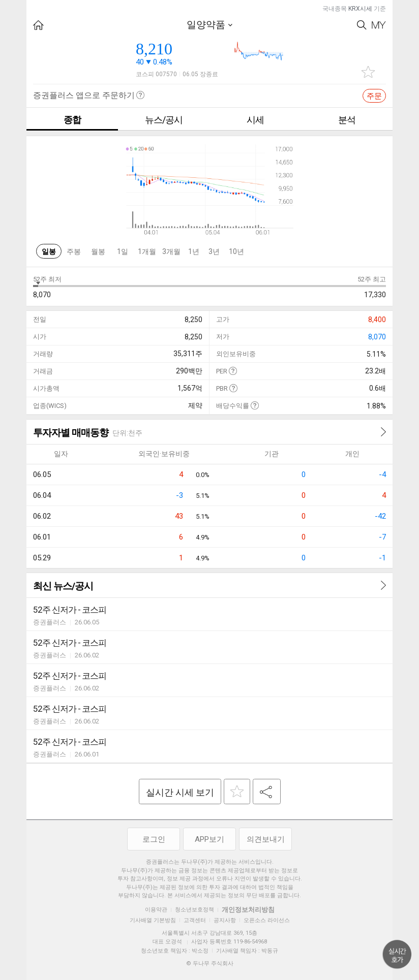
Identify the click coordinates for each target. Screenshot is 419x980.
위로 (397, 955)
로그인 (154, 839)
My (379, 25)
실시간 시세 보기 (180, 792)
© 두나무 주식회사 (210, 963)
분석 (347, 120)
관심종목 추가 (368, 72)
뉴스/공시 (164, 120)
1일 (123, 251)
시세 (255, 120)
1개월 (147, 251)
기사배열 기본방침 (153, 920)
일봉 (49, 251)
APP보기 (210, 839)
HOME (38, 25)
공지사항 (225, 920)
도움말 (233, 371)
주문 (374, 96)
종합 (72, 120)
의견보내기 (266, 839)
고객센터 (195, 920)
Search (362, 25)
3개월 (171, 251)
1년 (194, 251)
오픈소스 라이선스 (267, 920)
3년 (214, 251)
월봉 (98, 251)
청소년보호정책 (194, 910)
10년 (236, 251)
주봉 (74, 251)
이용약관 (156, 910)
